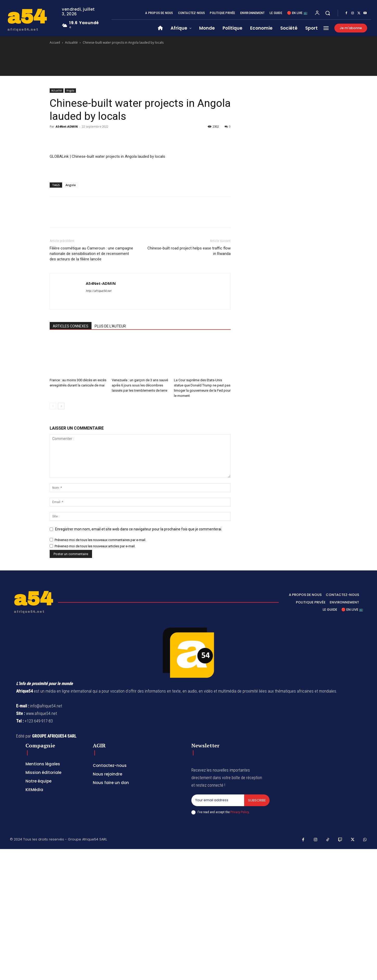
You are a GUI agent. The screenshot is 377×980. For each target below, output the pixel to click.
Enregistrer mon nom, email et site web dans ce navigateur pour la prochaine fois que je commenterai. (139, 529)
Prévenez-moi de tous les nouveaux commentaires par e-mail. (100, 540)
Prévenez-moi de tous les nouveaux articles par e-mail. (95, 546)
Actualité (71, 42)
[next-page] (61, 406)
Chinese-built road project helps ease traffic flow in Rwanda (189, 251)
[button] (328, 13)
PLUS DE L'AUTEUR (110, 326)
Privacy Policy (239, 812)
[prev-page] (53, 406)
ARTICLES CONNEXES (71, 326)
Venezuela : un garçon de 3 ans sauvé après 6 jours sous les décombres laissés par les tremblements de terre (140, 385)
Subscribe (257, 800)
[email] (218, 800)
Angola (70, 90)
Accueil (55, 42)
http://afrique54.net (99, 291)
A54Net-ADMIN (67, 126)
